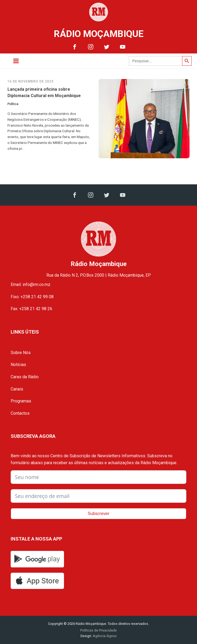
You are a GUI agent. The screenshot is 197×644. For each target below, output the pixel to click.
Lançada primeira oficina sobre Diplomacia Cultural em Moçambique (44, 92)
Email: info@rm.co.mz (31, 284)
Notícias (18, 365)
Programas (21, 401)
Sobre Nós (21, 353)
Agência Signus (104, 636)
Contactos (20, 413)
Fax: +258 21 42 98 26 (31, 309)
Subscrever (98, 514)
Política (13, 104)
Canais (17, 389)
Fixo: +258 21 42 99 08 (32, 297)
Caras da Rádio (25, 377)
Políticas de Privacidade (98, 630)
